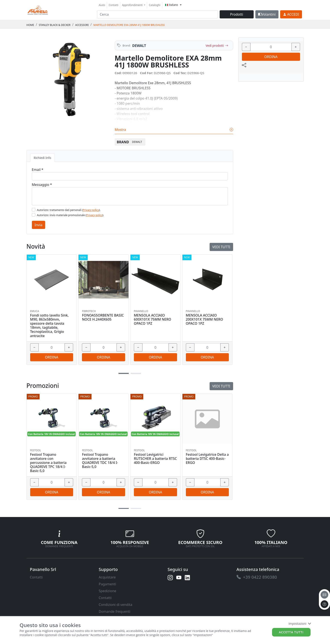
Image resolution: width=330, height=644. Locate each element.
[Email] (130, 176)
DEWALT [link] (139, 46)
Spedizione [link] (108, 591)
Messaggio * (42, 185)
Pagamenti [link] (107, 584)
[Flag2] (34, 215)
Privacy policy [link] (91, 210)
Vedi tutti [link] (221, 386)
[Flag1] (34, 210)
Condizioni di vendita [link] (116, 605)
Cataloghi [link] (155, 5)
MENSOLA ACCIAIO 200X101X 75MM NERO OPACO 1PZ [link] (204, 320)
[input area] (158, 14)
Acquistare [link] (107, 577)
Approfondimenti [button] (133, 5)
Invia (39, 225)
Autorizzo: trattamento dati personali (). (69, 210)
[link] (38, 10)
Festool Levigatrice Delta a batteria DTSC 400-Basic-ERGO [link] (207, 459)
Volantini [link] (267, 14)
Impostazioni (300, 624)
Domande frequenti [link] (115, 611)
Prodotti (237, 14)
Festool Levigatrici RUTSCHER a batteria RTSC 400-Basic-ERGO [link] (155, 459)
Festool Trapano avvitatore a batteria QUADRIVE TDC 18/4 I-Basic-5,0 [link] (100, 461)
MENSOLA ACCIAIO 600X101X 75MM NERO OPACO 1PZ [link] (152, 320)
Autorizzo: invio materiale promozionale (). (71, 215)
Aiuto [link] (102, 5)
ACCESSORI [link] (82, 25)
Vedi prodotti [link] (217, 46)
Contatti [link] (113, 5)
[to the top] (324, 604)
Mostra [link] (174, 130)
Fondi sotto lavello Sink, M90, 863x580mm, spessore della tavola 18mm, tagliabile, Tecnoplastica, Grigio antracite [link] (50, 326)
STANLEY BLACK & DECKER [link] (55, 25)
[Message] (130, 196)
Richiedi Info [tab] (43, 158)
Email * (38, 170)
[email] (324, 595)
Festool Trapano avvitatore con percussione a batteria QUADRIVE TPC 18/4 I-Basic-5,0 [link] (48, 463)
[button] (124, 509)
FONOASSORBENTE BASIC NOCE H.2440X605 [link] (103, 317)
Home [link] (30, 25)
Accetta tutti (291, 632)
